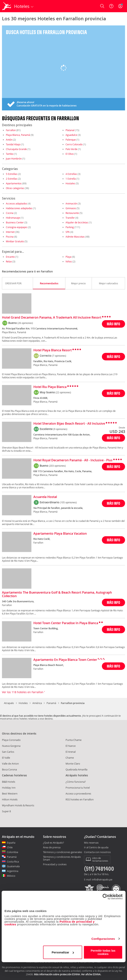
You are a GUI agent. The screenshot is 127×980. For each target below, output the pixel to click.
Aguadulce (71, 135)
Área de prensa (52, 847)
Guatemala (13, 866)
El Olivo (70, 154)
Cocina (10, 213)
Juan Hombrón (14, 159)
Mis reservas (91, 843)
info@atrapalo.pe (102, 879)
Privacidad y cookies (55, 864)
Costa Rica (13, 862)
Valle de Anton (10, 764)
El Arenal (71, 752)
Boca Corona (9, 769)
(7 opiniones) (59, 356)
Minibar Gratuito (15, 241)
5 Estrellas (12, 174)
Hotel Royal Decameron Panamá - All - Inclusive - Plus (73, 460)
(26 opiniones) (25, 323)
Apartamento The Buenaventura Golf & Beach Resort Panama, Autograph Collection (57, 594)
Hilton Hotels (10, 799)
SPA (68, 232)
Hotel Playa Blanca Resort (53, 350)
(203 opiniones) (57, 466)
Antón (9, 140)
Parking (70, 227)
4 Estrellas (71, 174)
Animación (71, 203)
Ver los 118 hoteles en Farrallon (23, 692)
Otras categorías (15, 188)
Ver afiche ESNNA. (91, 974)
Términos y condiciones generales (63, 852)
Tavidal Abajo (13, 144)
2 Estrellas (12, 179)
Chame (70, 758)
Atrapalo (9, 703)
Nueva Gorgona (11, 746)
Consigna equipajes (17, 227)
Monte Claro (73, 764)
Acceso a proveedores (78, 794)
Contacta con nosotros (97, 852)
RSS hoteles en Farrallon (80, 799)
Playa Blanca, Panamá (18, 135)
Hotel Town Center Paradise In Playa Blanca (66, 623)
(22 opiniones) (63, 392)
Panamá (51, 703)
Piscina (10, 237)
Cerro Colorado (74, 144)
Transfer (70, 218)
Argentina (13, 871)
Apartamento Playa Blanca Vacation (60, 534)
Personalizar (63, 952)
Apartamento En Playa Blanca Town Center (65, 660)
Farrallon (11, 130)
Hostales (70, 183)
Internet (10, 232)
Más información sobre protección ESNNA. (57, 974)
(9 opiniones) (60, 429)
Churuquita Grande (16, 149)
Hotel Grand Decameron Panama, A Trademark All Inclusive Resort (52, 318)
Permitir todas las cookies (103, 952)
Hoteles (23, 703)
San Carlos (8, 752)
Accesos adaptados (16, 203)
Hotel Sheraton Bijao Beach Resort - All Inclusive (69, 424)
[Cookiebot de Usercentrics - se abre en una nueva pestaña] (105, 897)
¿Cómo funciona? (76, 782)
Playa (69, 257)
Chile (10, 847)
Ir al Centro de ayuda (96, 848)
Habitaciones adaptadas (19, 208)
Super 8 (6, 811)
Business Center (15, 222)
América (37, 703)
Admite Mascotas (75, 237)
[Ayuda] (111, 6)
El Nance (71, 746)
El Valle (6, 758)
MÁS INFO (113, 324)
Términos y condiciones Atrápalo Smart (62, 858)
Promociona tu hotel (78, 788)
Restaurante (72, 213)
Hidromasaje (13, 218)
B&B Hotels (9, 782)
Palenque (71, 140)
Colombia (12, 852)
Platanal (70, 130)
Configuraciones (103, 939)
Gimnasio (71, 208)
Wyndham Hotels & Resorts (18, 805)
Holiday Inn (9, 788)
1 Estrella (71, 179)
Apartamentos (14, 183)
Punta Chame (74, 740)
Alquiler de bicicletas (77, 222)
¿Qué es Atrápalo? (53, 843)
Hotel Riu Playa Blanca (50, 387)
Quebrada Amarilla (76, 769)
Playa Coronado (11, 740)
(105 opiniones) (68, 502)
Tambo (10, 154)
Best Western (10, 794)
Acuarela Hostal (45, 497)
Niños (69, 261)
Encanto (10, 257)
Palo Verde (71, 149)
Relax (9, 261)
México (11, 876)
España (11, 843)
